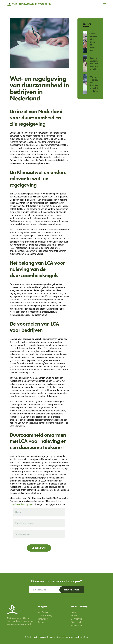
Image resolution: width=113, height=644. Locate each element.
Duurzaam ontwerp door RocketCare (73, 637)
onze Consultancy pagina (22, 504)
